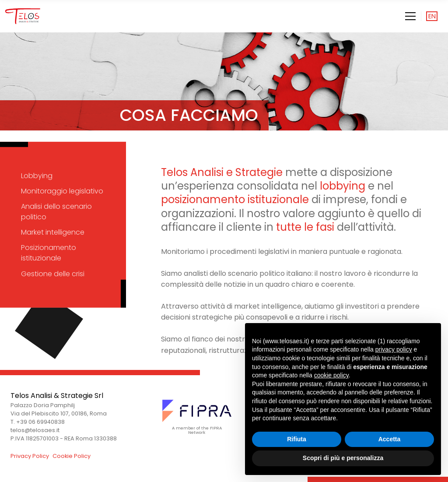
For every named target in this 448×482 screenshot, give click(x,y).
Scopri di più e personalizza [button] (343, 458)
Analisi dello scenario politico (56, 212)
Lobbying (37, 175)
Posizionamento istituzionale (49, 253)
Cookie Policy (72, 456)
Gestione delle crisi (53, 273)
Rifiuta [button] (297, 439)
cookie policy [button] (331, 375)
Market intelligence (53, 232)
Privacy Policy (30, 456)
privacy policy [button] (394, 349)
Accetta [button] (390, 439)
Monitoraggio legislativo (62, 191)
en (432, 16)
